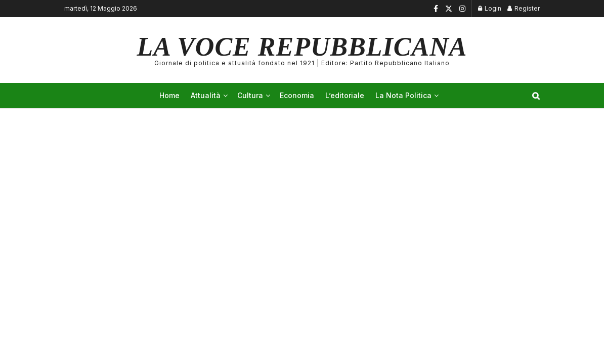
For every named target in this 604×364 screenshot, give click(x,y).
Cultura (250, 95)
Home (169, 95)
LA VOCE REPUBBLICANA (302, 50)
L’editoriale (345, 95)
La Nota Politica (403, 95)
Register (524, 8)
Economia (297, 95)
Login (490, 8)
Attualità (206, 95)
